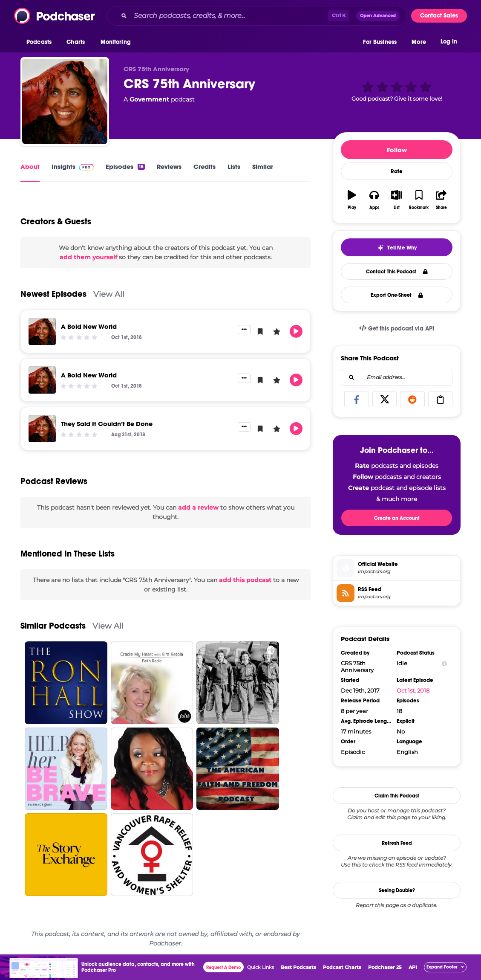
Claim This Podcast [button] (397, 796)
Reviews (169, 167)
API (413, 967)
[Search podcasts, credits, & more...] (229, 16)
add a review (198, 507)
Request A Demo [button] (224, 967)
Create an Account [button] (397, 518)
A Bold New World (89, 326)
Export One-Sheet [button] (397, 295)
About (30, 167)
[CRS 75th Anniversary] (65, 101)
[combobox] (257, 16)
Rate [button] (397, 171)
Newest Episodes (53, 294)
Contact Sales (439, 16)
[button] (41, 42)
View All (109, 294)
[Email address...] (397, 377)
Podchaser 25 (385, 967)
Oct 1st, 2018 (413, 690)
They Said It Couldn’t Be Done (107, 424)
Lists (234, 167)
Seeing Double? (397, 890)
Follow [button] (397, 150)
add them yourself (88, 257)
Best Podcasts (298, 967)
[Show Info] (444, 663)
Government (149, 99)
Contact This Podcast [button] (397, 272)
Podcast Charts (342, 967)
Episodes (125, 167)
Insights (73, 167)
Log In (449, 42)
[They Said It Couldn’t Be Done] (42, 429)
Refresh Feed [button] (397, 843)
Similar (263, 167)
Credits (204, 167)
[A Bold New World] (42, 331)
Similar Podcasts (53, 626)
